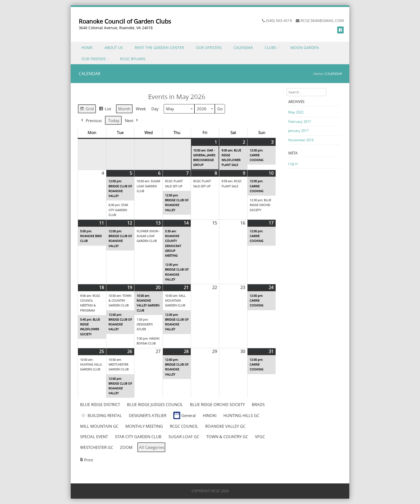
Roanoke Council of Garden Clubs (125, 21)
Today (114, 120)
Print (86, 461)
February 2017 (300, 122)
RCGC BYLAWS (133, 59)
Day (155, 109)
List (105, 109)
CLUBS (270, 48)
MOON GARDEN (305, 48)
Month (124, 109)
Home (318, 74)
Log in (293, 164)
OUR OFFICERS (209, 48)
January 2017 (298, 131)
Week (141, 109)
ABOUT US (114, 48)
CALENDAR (243, 48)
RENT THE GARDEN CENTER (159, 48)
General (185, 416)
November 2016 (301, 140)
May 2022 (296, 112)
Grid (87, 109)
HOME (87, 48)
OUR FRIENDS (94, 59)
